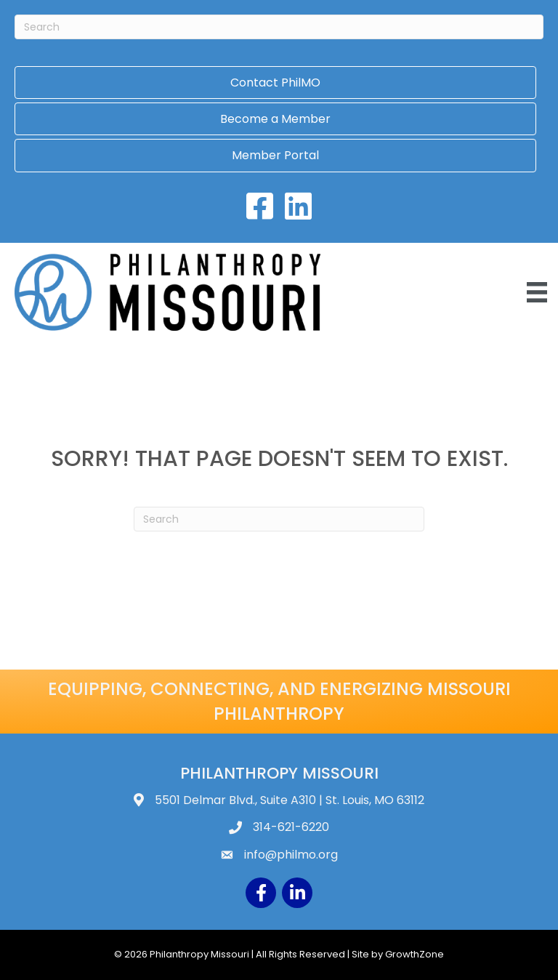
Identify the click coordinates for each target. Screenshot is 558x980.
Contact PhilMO (275, 83)
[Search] (279, 27)
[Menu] (537, 292)
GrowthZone (415, 954)
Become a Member (275, 119)
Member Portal (275, 155)
